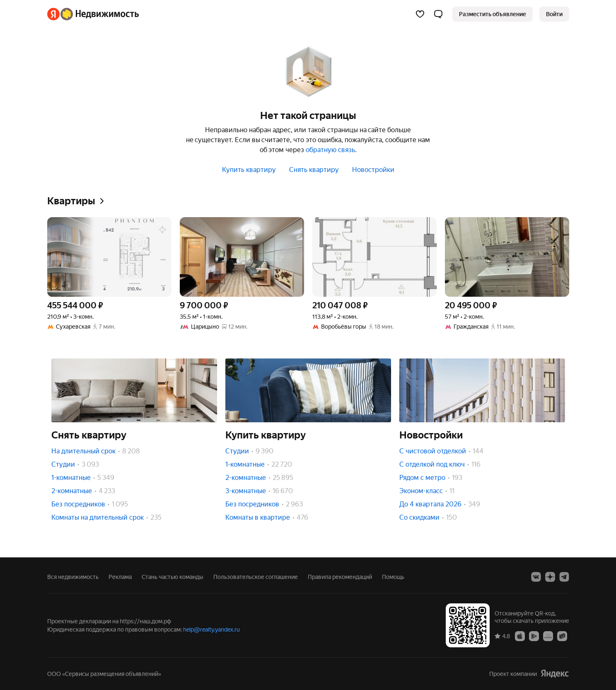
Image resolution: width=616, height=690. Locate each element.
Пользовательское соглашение (256, 577)
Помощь (393, 577)
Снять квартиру (314, 170)
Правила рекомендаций (340, 577)
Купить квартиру (249, 170)
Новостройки (373, 170)
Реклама (120, 577)
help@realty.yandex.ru (211, 629)
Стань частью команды (173, 577)
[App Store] (520, 636)
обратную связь (330, 150)
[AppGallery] (548, 636)
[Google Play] (534, 636)
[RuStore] (562, 636)
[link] (554, 14)
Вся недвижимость (73, 577)
